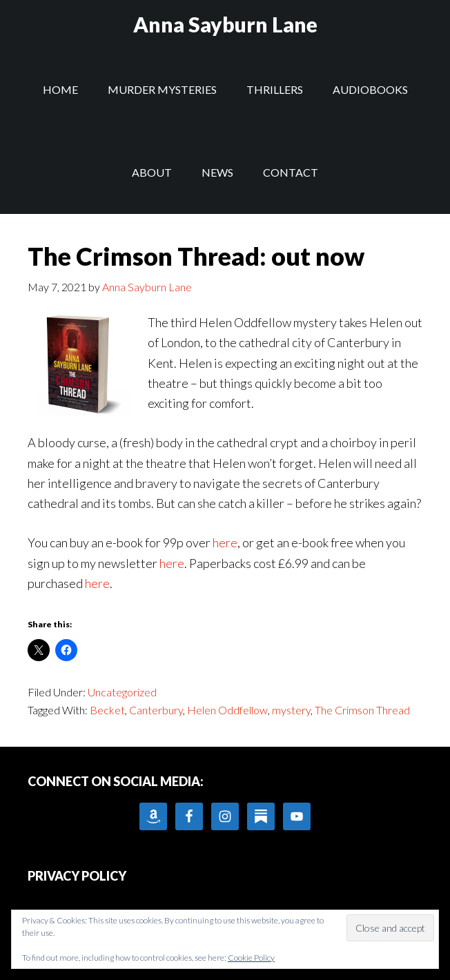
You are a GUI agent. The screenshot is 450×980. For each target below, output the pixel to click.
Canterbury (156, 710)
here (225, 542)
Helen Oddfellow (227, 710)
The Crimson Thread (362, 710)
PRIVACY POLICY (77, 876)
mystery (291, 710)
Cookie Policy (251, 958)
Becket (107, 710)
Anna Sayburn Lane (225, 24)
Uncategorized (122, 692)
